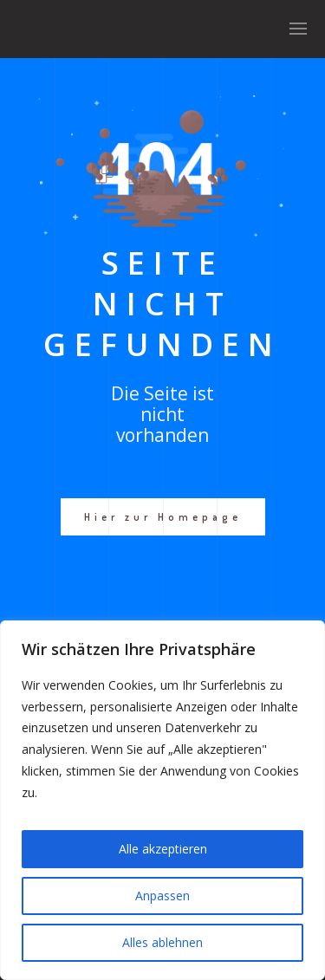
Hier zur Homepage (163, 517)
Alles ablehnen (162, 942)
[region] (162, 800)
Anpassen (162, 896)
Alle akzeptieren (163, 849)
